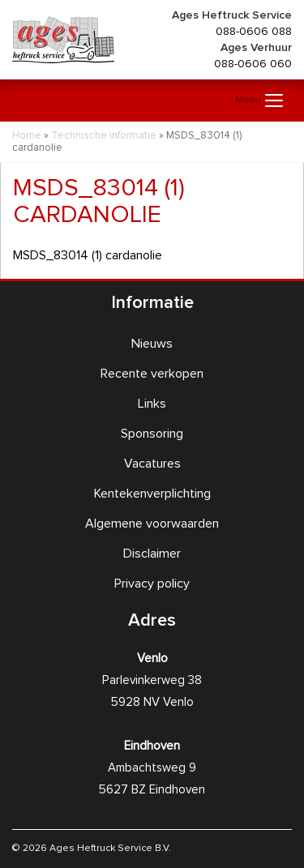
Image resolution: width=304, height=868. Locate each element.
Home (27, 136)
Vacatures (152, 464)
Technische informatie (104, 136)
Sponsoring (152, 434)
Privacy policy (152, 584)
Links (152, 404)
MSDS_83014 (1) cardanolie (88, 255)
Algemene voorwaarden (152, 524)
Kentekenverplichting (152, 494)
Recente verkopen (152, 374)
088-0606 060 (253, 64)
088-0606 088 (254, 32)
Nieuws (152, 344)
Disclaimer (152, 554)
